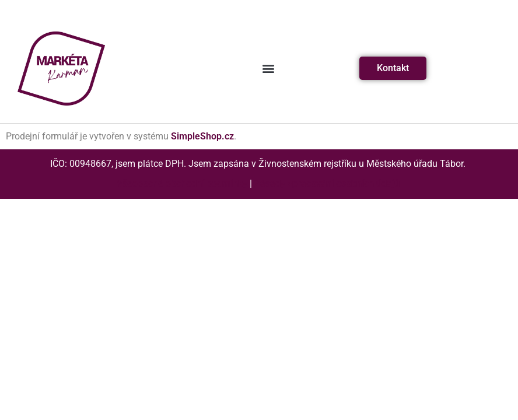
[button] (268, 69)
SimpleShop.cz (202, 136)
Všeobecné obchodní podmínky (182, 183)
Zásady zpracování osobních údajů (327, 183)
